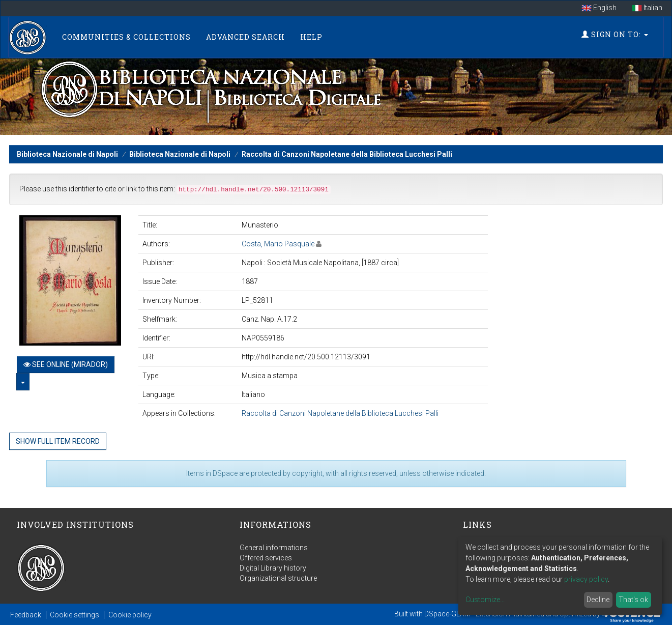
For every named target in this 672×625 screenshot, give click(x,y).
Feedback (26, 615)
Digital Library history (273, 568)
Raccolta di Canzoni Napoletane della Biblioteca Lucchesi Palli (347, 154)
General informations (274, 548)
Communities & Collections (126, 37)
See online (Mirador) (66, 364)
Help (311, 37)
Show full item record (58, 441)
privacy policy (586, 579)
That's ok (633, 600)
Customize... (485, 600)
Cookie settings (75, 615)
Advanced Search (245, 37)
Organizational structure (278, 578)
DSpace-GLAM (447, 614)
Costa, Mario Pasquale (278, 244)
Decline (598, 600)
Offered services (266, 558)
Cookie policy (130, 615)
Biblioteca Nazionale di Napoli (67, 154)
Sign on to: (615, 34)
